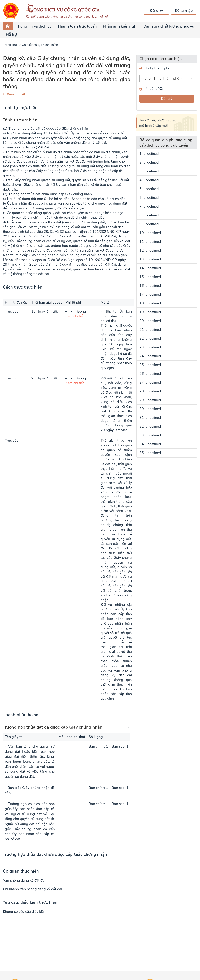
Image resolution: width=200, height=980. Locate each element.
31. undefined (150, 418)
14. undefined (150, 268)
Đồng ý (167, 99)
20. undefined (150, 321)
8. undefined (149, 215)
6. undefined (149, 198)
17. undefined (150, 294)
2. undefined (149, 162)
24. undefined (150, 356)
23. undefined (150, 347)
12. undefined (150, 250)
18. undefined (150, 303)
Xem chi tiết (16, 94)
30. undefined (150, 409)
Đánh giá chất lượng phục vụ (169, 26)
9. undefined (149, 224)
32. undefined (150, 426)
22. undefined (150, 338)
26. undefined (150, 374)
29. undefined (150, 400)
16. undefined (150, 286)
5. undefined (149, 189)
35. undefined (150, 453)
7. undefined (149, 206)
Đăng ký (156, 11)
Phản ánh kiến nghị (120, 26)
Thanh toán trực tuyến (77, 26)
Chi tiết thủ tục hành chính (40, 45)
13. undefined (150, 259)
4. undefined (149, 180)
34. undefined (150, 444)
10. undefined (150, 233)
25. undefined (150, 365)
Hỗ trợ (11, 35)
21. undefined (150, 330)
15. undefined (150, 277)
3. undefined (149, 171)
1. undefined (149, 154)
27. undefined (150, 382)
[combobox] (167, 78)
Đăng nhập (184, 11)
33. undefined (150, 435)
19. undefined (150, 312)
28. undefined (150, 391)
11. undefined (150, 242)
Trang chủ (10, 45)
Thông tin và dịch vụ (34, 26)
